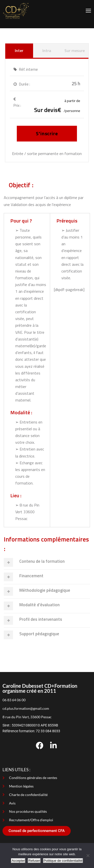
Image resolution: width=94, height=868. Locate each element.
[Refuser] (88, 855)
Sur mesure (75, 50)
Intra (47, 50)
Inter (19, 50)
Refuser (34, 861)
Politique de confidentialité (63, 861)
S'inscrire (47, 133)
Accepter (18, 861)
